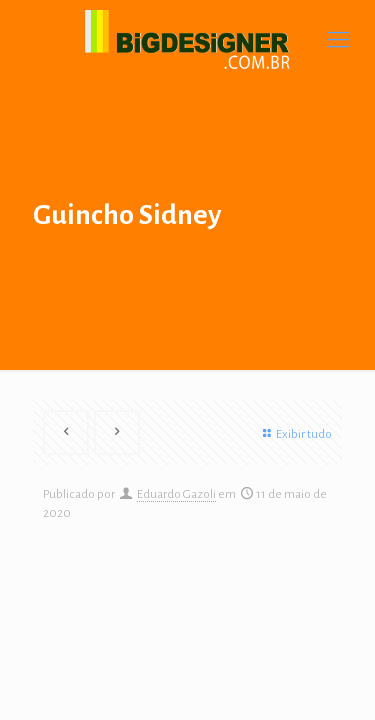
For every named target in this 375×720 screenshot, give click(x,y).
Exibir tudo (295, 434)
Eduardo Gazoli (176, 494)
